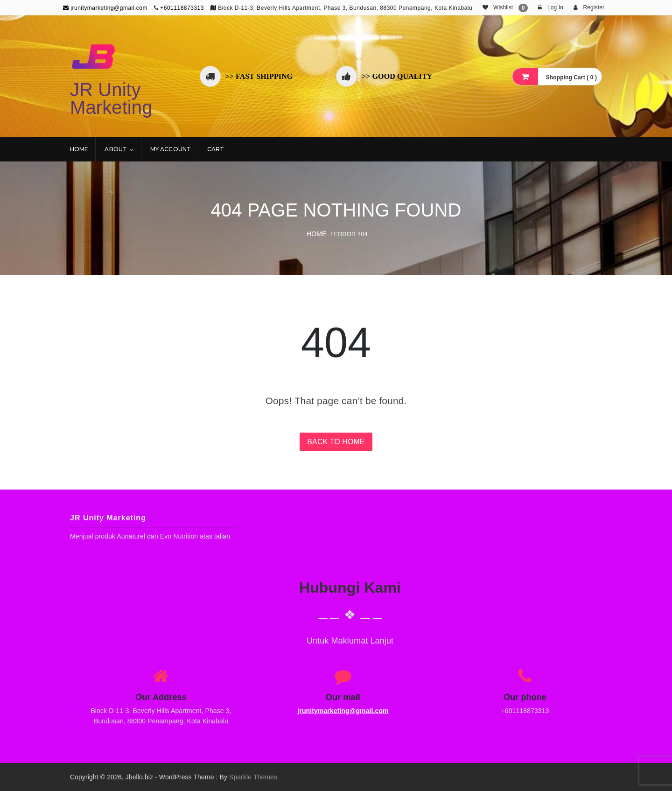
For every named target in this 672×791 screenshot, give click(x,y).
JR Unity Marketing (111, 98)
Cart (216, 149)
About (116, 149)
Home (79, 149)
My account (171, 149)
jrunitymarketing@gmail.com (105, 8)
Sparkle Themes (253, 777)
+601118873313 (182, 8)
